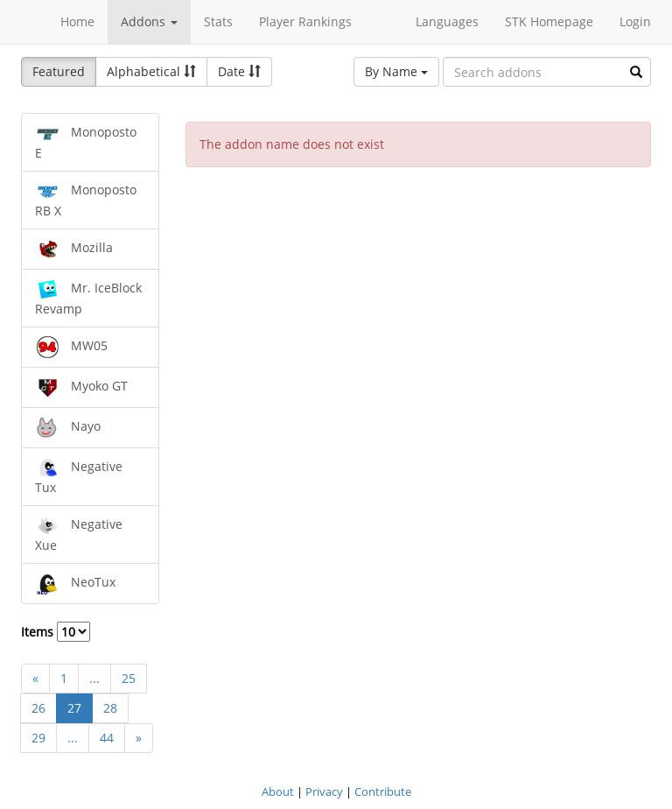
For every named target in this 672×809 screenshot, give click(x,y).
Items (56, 632)
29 (38, 738)
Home (77, 21)
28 (110, 708)
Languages (447, 21)
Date (239, 71)
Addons (149, 21)
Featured (59, 71)
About (278, 791)
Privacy (324, 791)
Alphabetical (151, 71)
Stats (218, 21)
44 (107, 738)
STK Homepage (549, 21)
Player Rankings (305, 21)
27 (74, 708)
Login (635, 21)
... (94, 678)
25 (129, 678)
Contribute (383, 791)
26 (38, 708)
